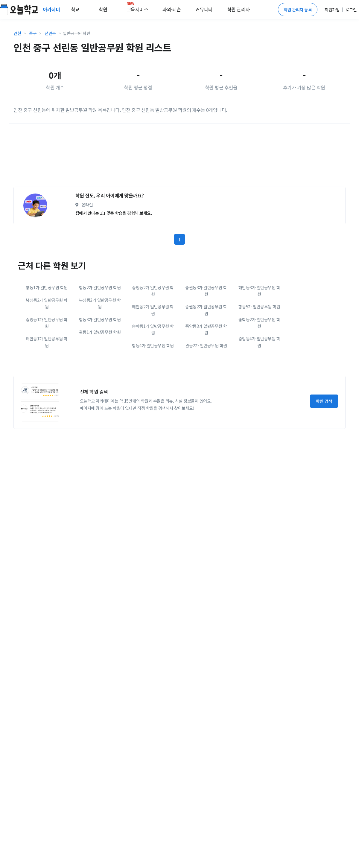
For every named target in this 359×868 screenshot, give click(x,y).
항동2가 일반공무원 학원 (100, 287)
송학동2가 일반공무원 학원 (259, 323)
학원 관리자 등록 (298, 10)
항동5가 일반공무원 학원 (259, 307)
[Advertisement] (90, 158)
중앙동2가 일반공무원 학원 (153, 291)
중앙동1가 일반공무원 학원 (47, 323)
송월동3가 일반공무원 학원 (206, 291)
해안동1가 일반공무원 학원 (47, 342)
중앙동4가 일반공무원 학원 (259, 342)
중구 (33, 33)
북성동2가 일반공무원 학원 (47, 303)
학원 (103, 9)
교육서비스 (137, 8)
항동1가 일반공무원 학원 (47, 287)
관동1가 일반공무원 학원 (100, 332)
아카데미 (52, 9)
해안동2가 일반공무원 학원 (153, 310)
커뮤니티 (204, 9)
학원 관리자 (238, 9)
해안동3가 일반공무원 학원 (259, 291)
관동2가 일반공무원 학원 (206, 345)
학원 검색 (324, 401)
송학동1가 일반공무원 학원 (153, 329)
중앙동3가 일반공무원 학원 (206, 329)
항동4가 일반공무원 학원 (153, 345)
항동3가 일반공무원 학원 (100, 319)
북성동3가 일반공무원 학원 (100, 303)
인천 (17, 33)
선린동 (50, 33)
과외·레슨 (172, 9)
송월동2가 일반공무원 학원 (206, 310)
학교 (75, 9)
